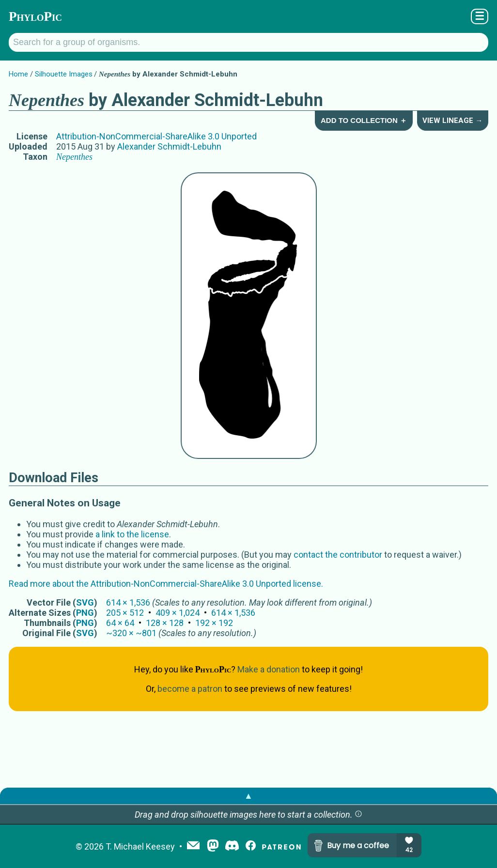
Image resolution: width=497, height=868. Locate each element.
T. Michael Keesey (140, 846)
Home (18, 74)
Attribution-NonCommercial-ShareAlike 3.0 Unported (156, 136)
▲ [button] (248, 796)
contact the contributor (338, 555)
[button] (358, 815)
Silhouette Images (64, 74)
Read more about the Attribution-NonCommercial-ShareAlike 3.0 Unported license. (166, 584)
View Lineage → (452, 121)
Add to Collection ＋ (364, 120)
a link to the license (132, 534)
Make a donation (269, 669)
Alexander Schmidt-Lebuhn (169, 146)
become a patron (190, 689)
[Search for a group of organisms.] (248, 42)
